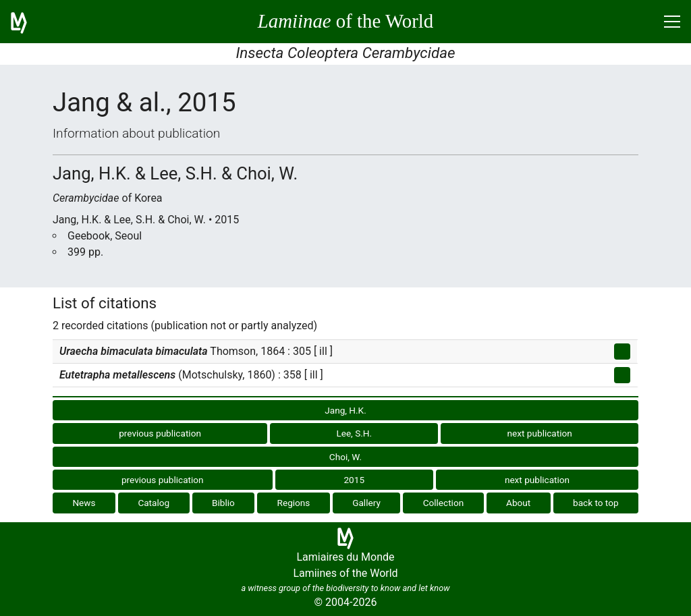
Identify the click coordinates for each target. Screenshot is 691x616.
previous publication (160, 433)
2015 (354, 480)
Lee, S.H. (354, 433)
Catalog (154, 503)
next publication (540, 433)
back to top (596, 503)
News (84, 503)
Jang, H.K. (345, 410)
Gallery (366, 503)
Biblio (223, 503)
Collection (444, 503)
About (518, 503)
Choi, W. (345, 457)
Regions (294, 503)
